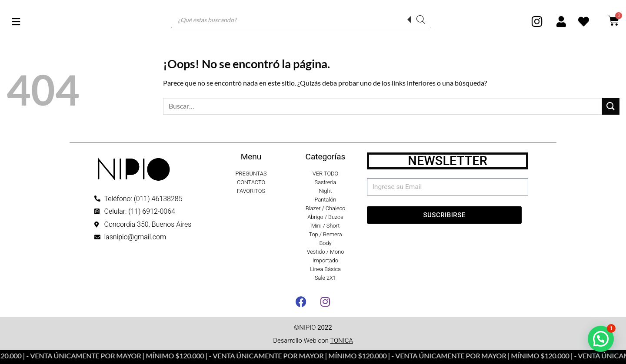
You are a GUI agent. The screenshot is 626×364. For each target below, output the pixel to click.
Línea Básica (325, 269)
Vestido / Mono (326, 252)
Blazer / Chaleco (325, 208)
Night (325, 191)
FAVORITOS (251, 191)
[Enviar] (611, 106)
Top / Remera (325, 234)
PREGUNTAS (251, 174)
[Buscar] (421, 20)
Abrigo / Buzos (325, 217)
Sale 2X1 (325, 278)
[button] (601, 339)
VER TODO (325, 174)
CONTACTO (251, 182)
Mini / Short (326, 226)
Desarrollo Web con (313, 341)
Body (325, 243)
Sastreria (326, 182)
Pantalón (326, 200)
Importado (325, 260)
